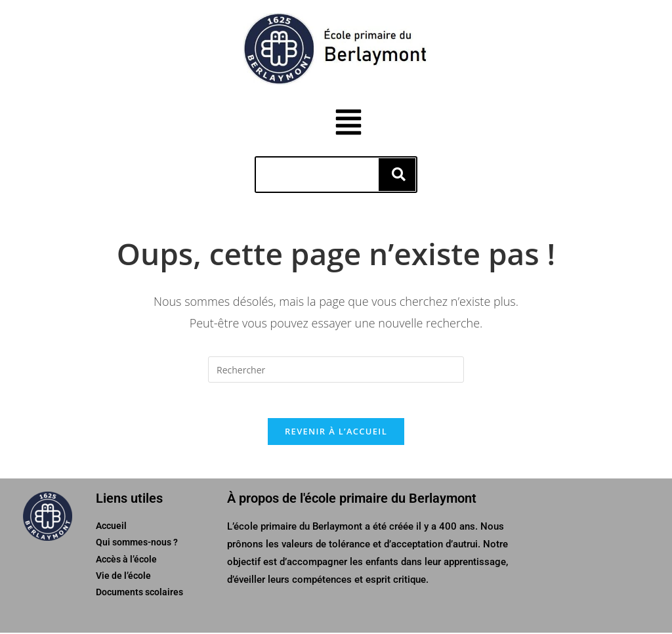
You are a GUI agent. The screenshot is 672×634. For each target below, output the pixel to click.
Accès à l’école (126, 560)
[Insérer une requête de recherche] (336, 366)
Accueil (111, 527)
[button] (366, 124)
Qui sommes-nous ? (137, 543)
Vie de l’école (123, 576)
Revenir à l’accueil (336, 433)
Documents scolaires (139, 593)
